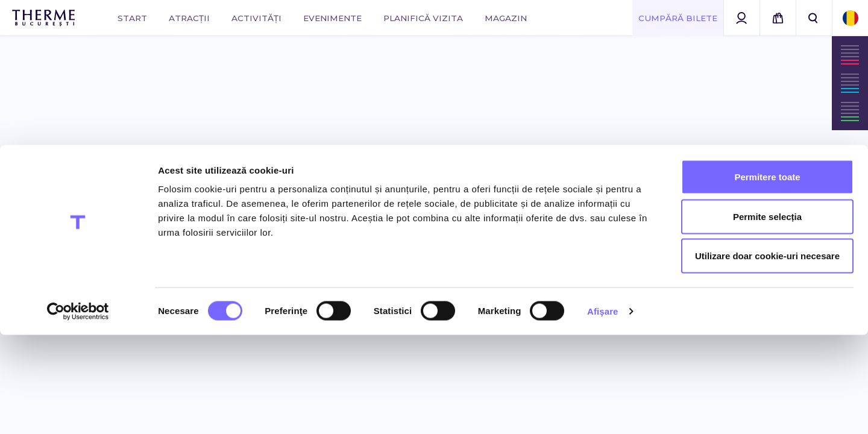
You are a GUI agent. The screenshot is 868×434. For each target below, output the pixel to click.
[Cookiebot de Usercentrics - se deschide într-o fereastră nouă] (78, 410)
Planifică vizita (423, 18)
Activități (256, 18)
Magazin (506, 18)
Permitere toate (767, 276)
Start (132, 18)
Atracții (189, 18)
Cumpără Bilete (678, 18)
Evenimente (332, 18)
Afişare (603, 410)
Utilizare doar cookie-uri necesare (767, 355)
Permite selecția (767, 316)
